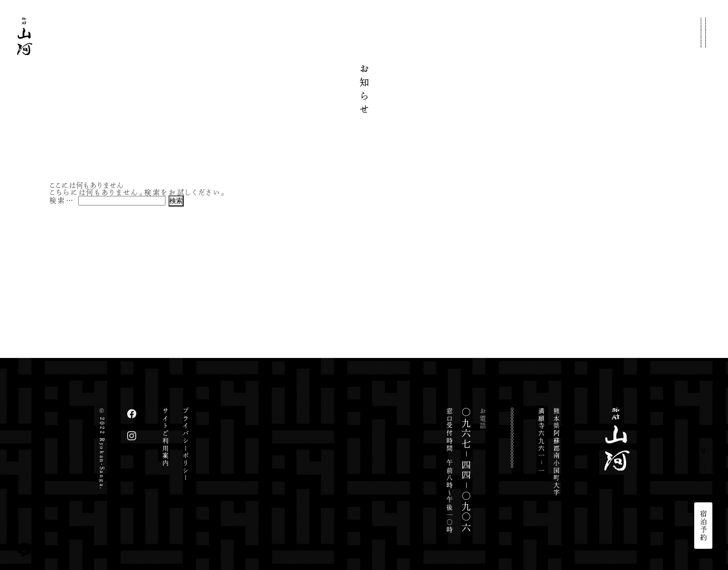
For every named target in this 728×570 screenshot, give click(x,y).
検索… (62, 200)
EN (703, 468)
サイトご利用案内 (165, 437)
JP (703, 451)
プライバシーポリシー (186, 445)
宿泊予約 (704, 526)
